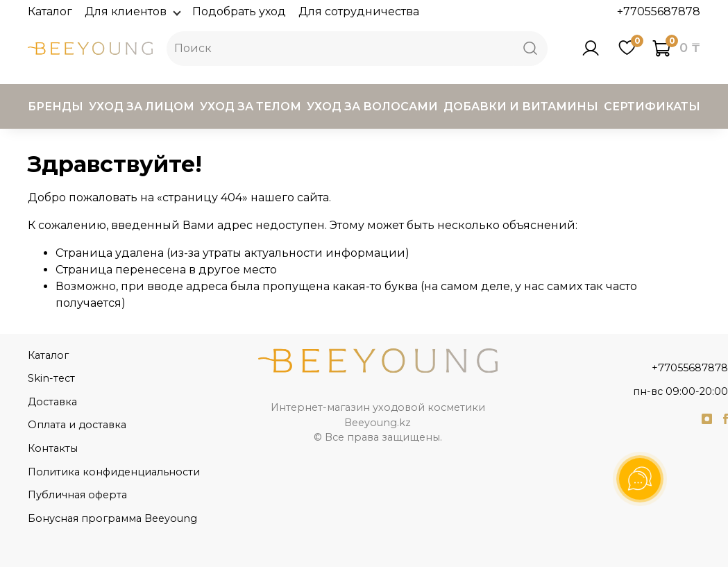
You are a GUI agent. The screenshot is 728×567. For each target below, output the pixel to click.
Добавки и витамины (521, 107)
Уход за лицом (142, 107)
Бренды (56, 107)
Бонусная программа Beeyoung (112, 518)
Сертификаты (652, 107)
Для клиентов (132, 11)
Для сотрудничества (359, 11)
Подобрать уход (239, 11)
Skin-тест (51, 378)
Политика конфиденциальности (114, 472)
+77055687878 (659, 11)
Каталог (50, 11)
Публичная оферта (77, 495)
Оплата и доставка (77, 425)
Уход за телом (251, 107)
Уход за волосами (372, 107)
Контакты (53, 448)
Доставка (52, 402)
